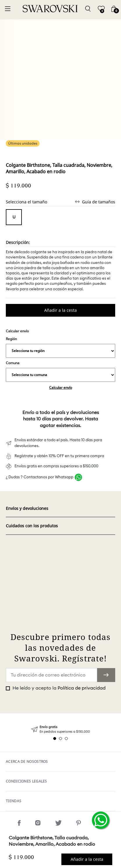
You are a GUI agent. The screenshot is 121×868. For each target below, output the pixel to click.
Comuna (61, 371)
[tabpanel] (61, 729)
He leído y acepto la (58, 688)
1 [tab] (55, 738)
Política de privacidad (82, 688)
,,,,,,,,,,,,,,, (61, 351)
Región (61, 347)
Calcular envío (61, 387)
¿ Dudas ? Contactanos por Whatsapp (40, 477)
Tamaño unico (14, 217)
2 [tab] (61, 738)
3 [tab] (66, 738)
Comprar (61, 310)
